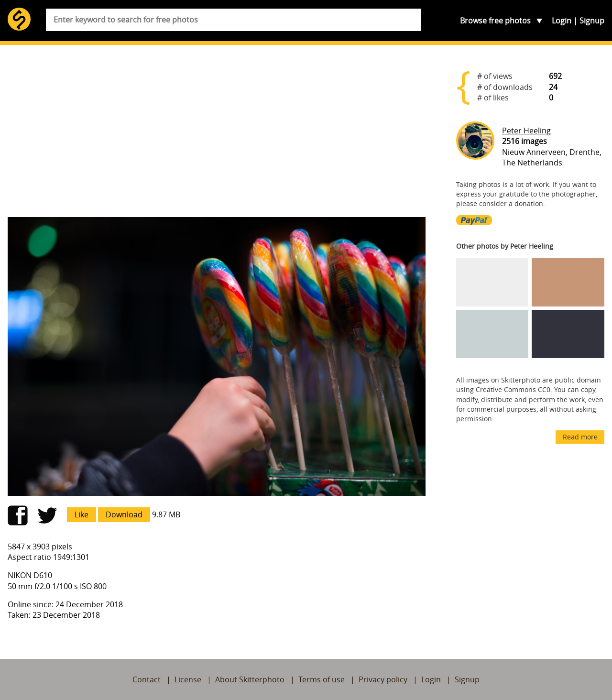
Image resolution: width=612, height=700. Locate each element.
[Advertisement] (217, 135)
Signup (592, 21)
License (188, 679)
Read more (580, 437)
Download (124, 514)
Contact (147, 679)
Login (562, 21)
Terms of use (322, 679)
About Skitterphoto (250, 679)
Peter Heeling (526, 131)
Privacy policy (383, 679)
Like (82, 514)
